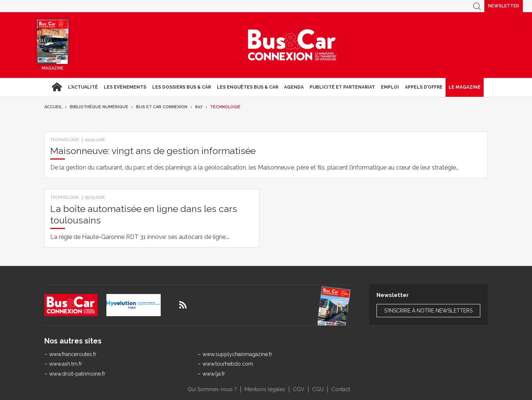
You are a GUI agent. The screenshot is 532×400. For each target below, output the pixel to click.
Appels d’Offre (424, 87)
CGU (318, 389)
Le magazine (465, 87)
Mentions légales (265, 389)
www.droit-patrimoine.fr (77, 374)
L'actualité (83, 87)
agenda (294, 87)
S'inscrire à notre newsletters (428, 311)
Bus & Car (292, 45)
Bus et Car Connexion (162, 107)
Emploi (390, 87)
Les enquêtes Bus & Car (248, 87)
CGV (299, 389)
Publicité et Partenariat (342, 87)
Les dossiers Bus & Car (182, 87)
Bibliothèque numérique (99, 107)
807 (199, 107)
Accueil (57, 87)
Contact (341, 389)
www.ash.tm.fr (66, 364)
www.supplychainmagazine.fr (237, 354)
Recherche (477, 6)
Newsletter (504, 6)
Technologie (225, 107)
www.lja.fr (214, 374)
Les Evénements (125, 87)
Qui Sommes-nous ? (212, 389)
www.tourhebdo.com (228, 364)
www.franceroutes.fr (73, 354)
